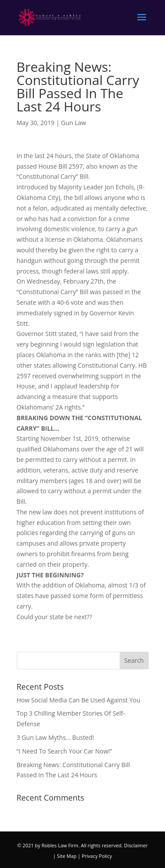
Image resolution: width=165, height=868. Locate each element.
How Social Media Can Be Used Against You (79, 700)
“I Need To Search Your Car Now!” (64, 751)
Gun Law (74, 123)
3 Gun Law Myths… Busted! (55, 737)
